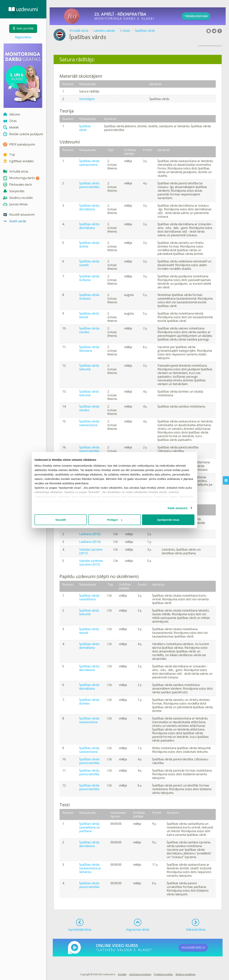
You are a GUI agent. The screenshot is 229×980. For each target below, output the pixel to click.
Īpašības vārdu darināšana (89, 207)
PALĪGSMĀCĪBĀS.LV (199, 948)
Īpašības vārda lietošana (89, 349)
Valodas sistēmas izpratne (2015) (91, 563)
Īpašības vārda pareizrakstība (89, 449)
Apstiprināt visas (168, 520)
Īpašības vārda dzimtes (89, 702)
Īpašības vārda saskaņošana (89, 163)
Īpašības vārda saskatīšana (89, 597)
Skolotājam (87, 99)
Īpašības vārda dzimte (89, 245)
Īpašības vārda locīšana (89, 278)
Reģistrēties (23, 37)
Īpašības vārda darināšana (89, 687)
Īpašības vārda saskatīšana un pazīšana (90, 827)
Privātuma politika (163, 974)
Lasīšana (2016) (90, 534)
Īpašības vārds (85, 128)
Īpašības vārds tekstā (89, 315)
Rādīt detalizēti (177, 508)
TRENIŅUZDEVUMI (202, 16)
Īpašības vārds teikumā (89, 367)
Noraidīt (61, 520)
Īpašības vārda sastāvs (89, 330)
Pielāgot (115, 520)
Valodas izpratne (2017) (91, 551)
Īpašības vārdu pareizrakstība (89, 185)
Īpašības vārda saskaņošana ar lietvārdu (90, 868)
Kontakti (122, 974)
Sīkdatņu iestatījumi (186, 974)
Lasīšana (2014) (90, 542)
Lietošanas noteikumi (140, 974)
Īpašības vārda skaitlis (89, 263)
